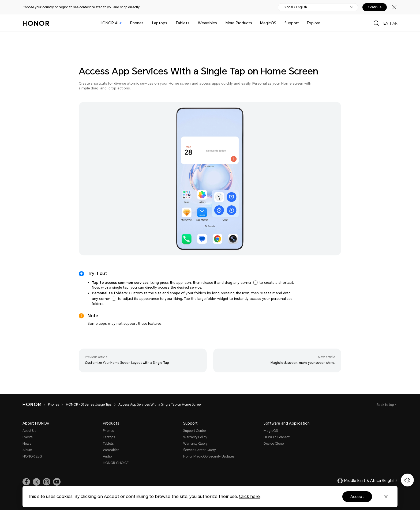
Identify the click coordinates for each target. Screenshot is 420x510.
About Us (29, 431)
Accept (357, 497)
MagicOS (268, 23)
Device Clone (274, 444)
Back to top (386, 405)
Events (27, 437)
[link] (26, 482)
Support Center (195, 431)
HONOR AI (111, 23)
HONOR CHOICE (116, 463)
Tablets (182, 23)
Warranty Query (195, 444)
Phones (137, 23)
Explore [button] (314, 23)
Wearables (207, 23)
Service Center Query (200, 450)
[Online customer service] (407, 480)
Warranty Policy (195, 437)
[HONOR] (35, 405)
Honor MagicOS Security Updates (209, 456)
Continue (375, 7)
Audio (107, 456)
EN (386, 23)
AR (395, 23)
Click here (249, 496)
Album (27, 450)
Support (292, 23)
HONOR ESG (32, 456)
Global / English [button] (295, 7)
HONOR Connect (277, 437)
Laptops (160, 23)
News (27, 444)
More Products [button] (239, 23)
